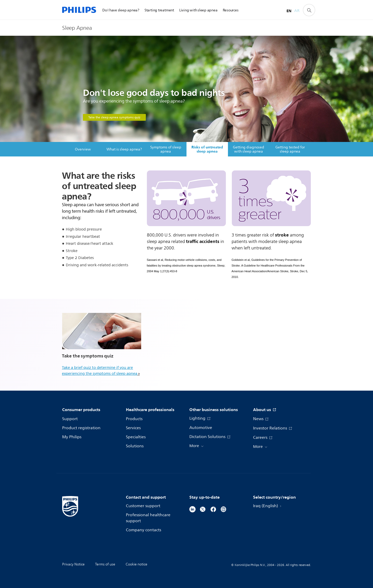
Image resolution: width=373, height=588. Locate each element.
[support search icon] (309, 10)
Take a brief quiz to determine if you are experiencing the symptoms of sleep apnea (100, 371)
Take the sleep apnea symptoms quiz (114, 117)
